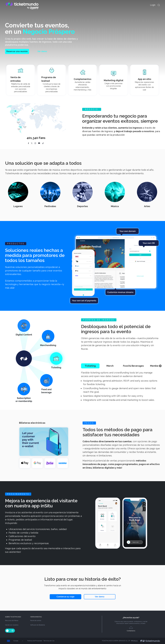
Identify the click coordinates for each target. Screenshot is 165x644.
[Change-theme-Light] (13, 631)
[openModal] (159, 5)
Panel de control (36, 620)
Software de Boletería (38, 625)
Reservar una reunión (17, 51)
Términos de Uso (49, 641)
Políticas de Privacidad (35, 641)
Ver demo (42, 51)
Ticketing (90, 366)
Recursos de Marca (12, 620)
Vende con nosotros (12, 625)
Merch (110, 366)
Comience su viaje (65, 597)
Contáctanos (131, 629)
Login (153, 5)
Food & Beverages (133, 366)
